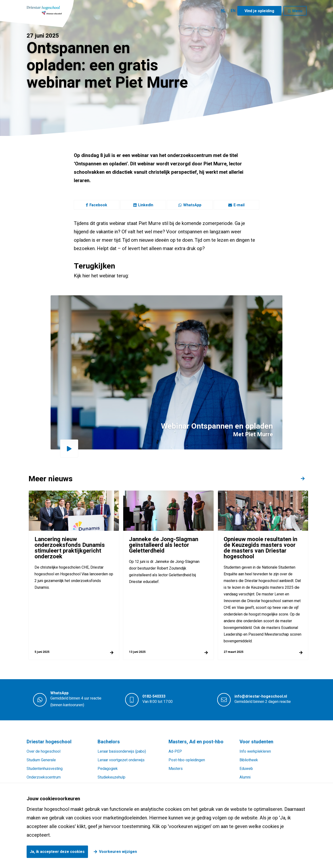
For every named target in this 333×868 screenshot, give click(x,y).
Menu (297, 11)
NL (223, 11)
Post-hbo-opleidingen (187, 760)
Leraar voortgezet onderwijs (121, 760)
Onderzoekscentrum (44, 777)
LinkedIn (143, 205)
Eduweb (246, 769)
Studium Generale (41, 760)
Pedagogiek (108, 769)
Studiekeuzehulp (111, 777)
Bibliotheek (249, 760)
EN (233, 11)
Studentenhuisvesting (45, 769)
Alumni (245, 777)
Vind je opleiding (259, 11)
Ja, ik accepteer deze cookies (57, 852)
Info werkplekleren (255, 751)
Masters (176, 769)
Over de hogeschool (44, 751)
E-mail (236, 205)
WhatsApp (190, 205)
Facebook (96, 205)
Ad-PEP (175, 751)
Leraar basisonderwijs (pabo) (122, 751)
